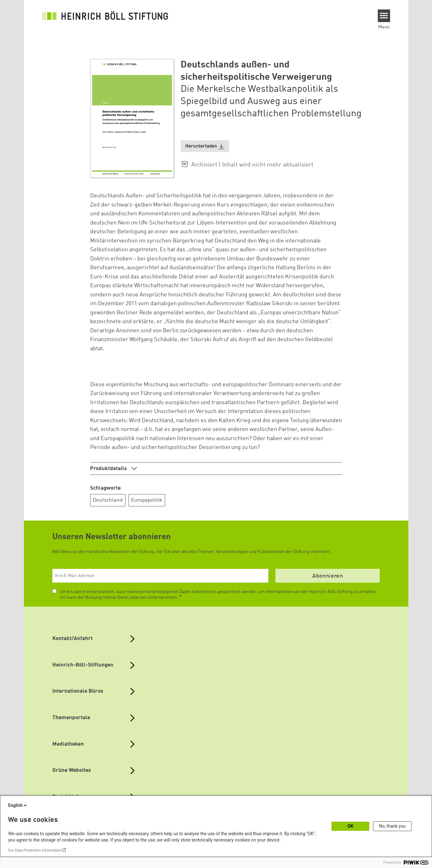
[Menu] (384, 16)
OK (351, 826)
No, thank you (392, 826)
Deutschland (108, 500)
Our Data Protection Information (35, 850)
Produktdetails (109, 469)
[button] (205, 146)
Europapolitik (147, 500)
